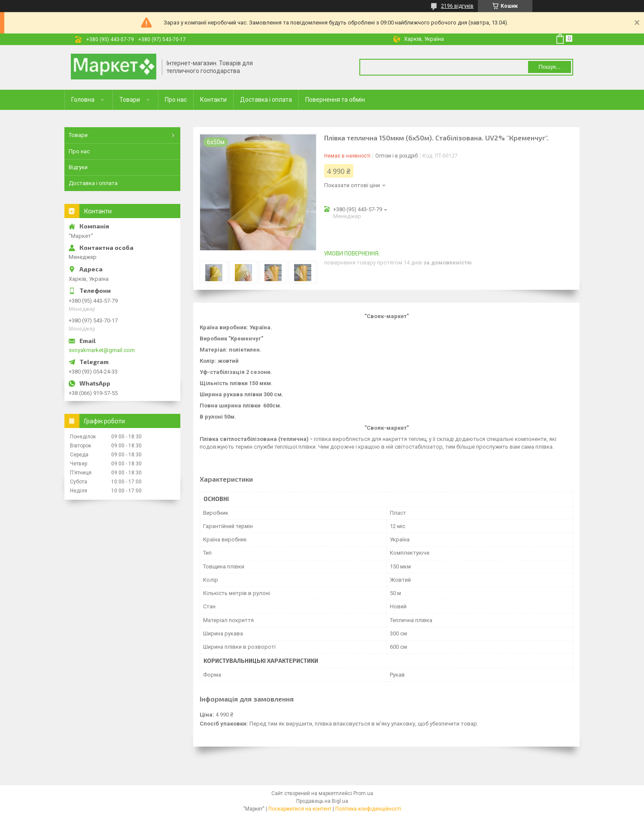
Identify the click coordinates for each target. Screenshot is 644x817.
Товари (130, 100)
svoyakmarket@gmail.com (102, 350)
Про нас (176, 100)
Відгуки (78, 167)
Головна (83, 100)
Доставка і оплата (266, 100)
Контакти (213, 100)
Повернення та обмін (335, 100)
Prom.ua (363, 793)
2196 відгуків (457, 6)
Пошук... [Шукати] (549, 67)
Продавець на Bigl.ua (322, 801)
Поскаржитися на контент (300, 809)
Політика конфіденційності (368, 809)
